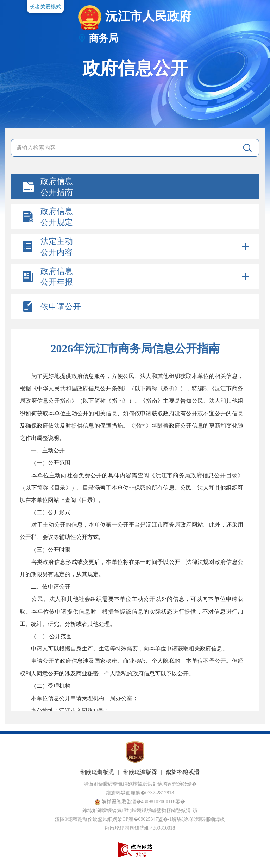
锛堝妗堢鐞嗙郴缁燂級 (198, 819)
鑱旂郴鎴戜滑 (183, 772)
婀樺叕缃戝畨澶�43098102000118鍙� (140, 802)
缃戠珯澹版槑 (140, 772)
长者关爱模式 (45, 7)
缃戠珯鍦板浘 (97, 772)
